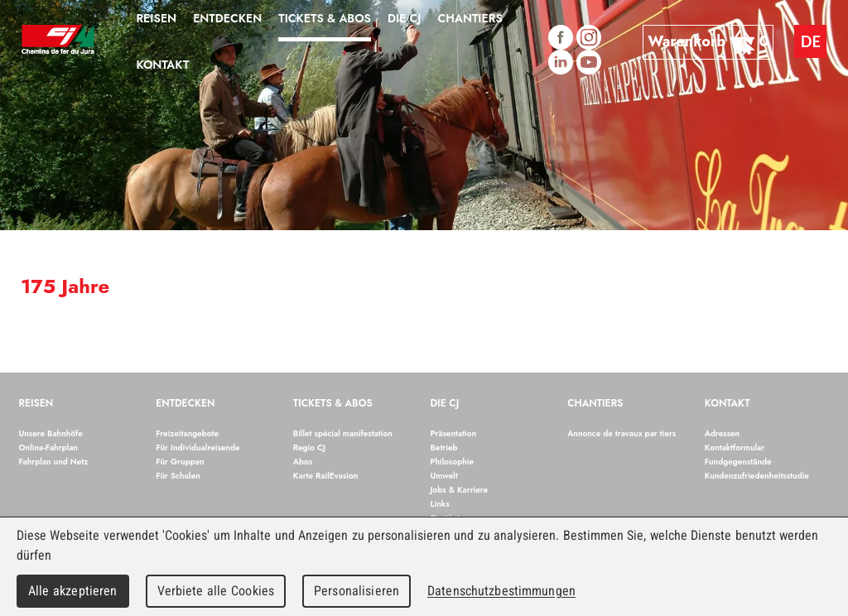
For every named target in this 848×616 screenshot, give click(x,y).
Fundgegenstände (738, 462)
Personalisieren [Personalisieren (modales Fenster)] (357, 591)
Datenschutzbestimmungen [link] (501, 591)
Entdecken (185, 404)
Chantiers (595, 404)
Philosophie (453, 462)
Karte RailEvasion (325, 476)
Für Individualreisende (198, 448)
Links (440, 504)
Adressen (722, 433)
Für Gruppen (180, 462)
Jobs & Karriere (460, 490)
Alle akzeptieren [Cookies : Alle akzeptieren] (73, 591)
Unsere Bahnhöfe (51, 433)
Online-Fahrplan (48, 448)
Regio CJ (309, 448)
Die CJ (445, 404)
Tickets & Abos (333, 404)
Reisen (36, 404)
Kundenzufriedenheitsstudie (757, 476)
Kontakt (728, 404)
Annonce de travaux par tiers (622, 433)
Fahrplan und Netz (54, 462)
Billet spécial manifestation (343, 433)
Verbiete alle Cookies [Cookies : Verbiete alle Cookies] (216, 591)
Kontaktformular (735, 448)
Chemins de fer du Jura (58, 41)
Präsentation (454, 433)
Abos (303, 462)
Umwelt (444, 476)
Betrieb (444, 448)
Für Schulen (178, 476)
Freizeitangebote (187, 433)
